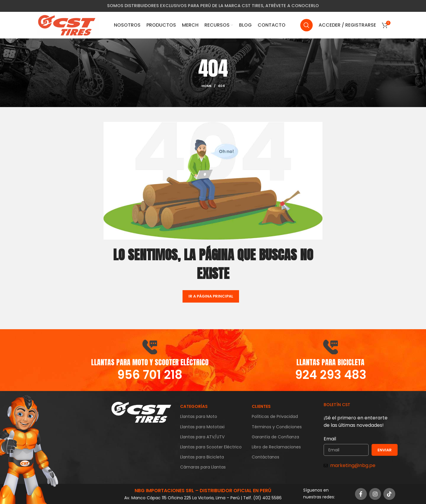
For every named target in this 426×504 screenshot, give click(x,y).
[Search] (306, 25)
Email (330, 439)
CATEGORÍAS (194, 406)
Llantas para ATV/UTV (202, 437)
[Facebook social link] (361, 494)
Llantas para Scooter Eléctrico (211, 447)
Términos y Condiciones (277, 427)
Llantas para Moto (199, 416)
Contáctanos (266, 457)
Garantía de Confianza (275, 437)
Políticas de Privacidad (275, 416)
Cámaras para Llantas (203, 467)
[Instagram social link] (375, 494)
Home (206, 86)
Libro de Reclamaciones (276, 447)
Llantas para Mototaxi (202, 427)
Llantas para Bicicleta (202, 457)
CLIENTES (261, 406)
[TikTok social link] (389, 494)
